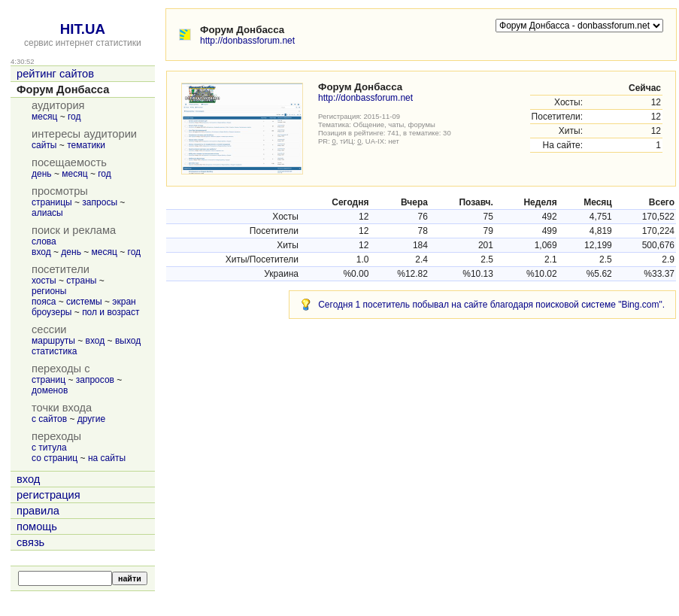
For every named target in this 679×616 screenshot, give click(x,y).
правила (38, 511)
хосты (44, 281)
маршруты (53, 341)
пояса (44, 302)
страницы (52, 202)
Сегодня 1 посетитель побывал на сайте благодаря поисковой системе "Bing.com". (491, 305)
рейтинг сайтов (55, 74)
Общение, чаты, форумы (394, 124)
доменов (50, 390)
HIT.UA (83, 29)
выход (128, 341)
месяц (44, 117)
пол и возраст (111, 312)
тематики (86, 145)
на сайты (107, 458)
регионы (49, 291)
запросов (95, 380)
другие (91, 419)
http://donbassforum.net (247, 41)
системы (84, 302)
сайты (44, 145)
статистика (54, 351)
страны (81, 281)
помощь (37, 526)
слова (44, 241)
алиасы (47, 213)
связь (30, 542)
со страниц (55, 458)
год (74, 117)
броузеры (52, 312)
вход (41, 252)
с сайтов (49, 419)
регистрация (48, 495)
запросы (100, 202)
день (42, 174)
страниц (48, 380)
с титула (49, 448)
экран (124, 302)
